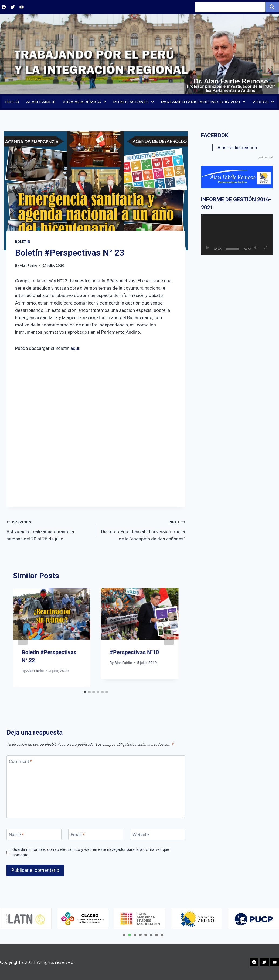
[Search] (230, 7)
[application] (237, 235)
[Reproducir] (208, 248)
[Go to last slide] (23, 638)
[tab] (85, 692)
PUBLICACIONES (133, 102)
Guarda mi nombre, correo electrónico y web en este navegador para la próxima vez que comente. (91, 852)
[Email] (96, 835)
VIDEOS (263, 102)
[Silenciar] (256, 248)
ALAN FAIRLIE (41, 102)
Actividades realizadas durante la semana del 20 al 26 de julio (49, 530)
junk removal (266, 158)
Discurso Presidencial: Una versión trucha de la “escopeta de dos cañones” (143, 530)
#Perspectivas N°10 (134, 653)
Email (78, 835)
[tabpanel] (83, 919)
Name (16, 835)
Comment (21, 762)
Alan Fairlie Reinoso (237, 148)
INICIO (12, 102)
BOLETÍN (23, 242)
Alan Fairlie (28, 266)
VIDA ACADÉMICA (84, 102)
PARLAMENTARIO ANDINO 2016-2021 (203, 102)
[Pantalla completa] (265, 248)
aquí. (75, 349)
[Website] (158, 835)
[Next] (169, 638)
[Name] (34, 835)
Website (141, 835)
